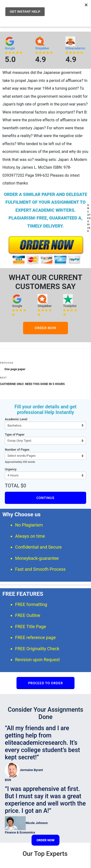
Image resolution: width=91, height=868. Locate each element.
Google (10, 48)
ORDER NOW (45, 328)
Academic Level (16, 419)
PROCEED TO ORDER (45, 683)
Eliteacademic (75, 48)
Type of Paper (15, 434)
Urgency (11, 469)
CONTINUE (45, 498)
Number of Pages (17, 450)
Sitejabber (42, 48)
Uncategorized (89, 218)
